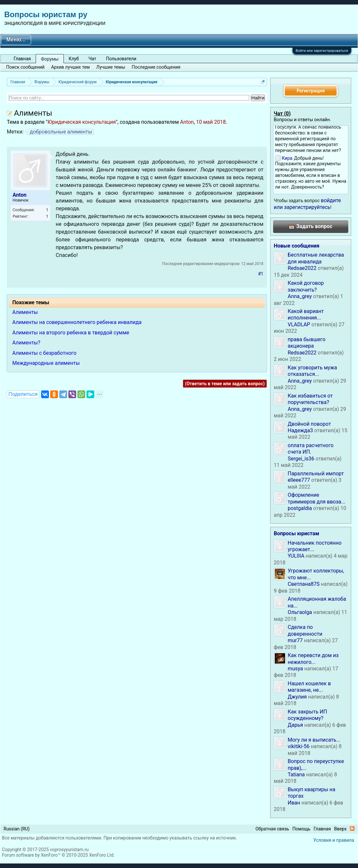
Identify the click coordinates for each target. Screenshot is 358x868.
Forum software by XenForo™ (58, 855)
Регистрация (311, 91)
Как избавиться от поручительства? (310, 399)
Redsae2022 (302, 268)
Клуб (74, 59)
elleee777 (299, 480)
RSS (352, 828)
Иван (294, 803)
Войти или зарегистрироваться (322, 51)
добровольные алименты (60, 132)
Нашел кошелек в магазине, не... (309, 687)
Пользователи (121, 59)
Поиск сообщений (25, 67)
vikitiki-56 (299, 746)
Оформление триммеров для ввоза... (317, 498)
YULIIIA (296, 556)
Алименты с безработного (44, 353)
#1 (261, 274)
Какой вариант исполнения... (306, 314)
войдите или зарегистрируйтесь (307, 204)
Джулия (297, 697)
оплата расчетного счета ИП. (311, 449)
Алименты (25, 312)
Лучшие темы (111, 67)
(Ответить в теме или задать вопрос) (225, 384)
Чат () (282, 114)
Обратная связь (272, 829)
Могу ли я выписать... (314, 740)
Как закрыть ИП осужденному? (307, 715)
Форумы (50, 59)
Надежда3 (300, 430)
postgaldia (300, 508)
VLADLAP (299, 324)
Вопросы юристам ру (46, 14)
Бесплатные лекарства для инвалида (316, 258)
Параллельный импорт (316, 474)
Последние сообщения (156, 67)
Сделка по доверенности (305, 630)
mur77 (295, 640)
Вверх (340, 829)
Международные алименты (46, 363)
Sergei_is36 (301, 459)
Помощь (301, 829)
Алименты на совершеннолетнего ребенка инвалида (77, 322)
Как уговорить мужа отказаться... (312, 371)
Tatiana (296, 775)
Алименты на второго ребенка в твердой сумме (71, 333)
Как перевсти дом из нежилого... (313, 659)
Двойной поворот (309, 424)
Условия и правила (334, 840)
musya (295, 669)
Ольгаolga (300, 612)
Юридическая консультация (82, 122)
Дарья (295, 725)
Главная (22, 59)
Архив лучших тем (71, 67)
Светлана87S (304, 584)
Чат (92, 59)
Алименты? (26, 343)
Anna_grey (300, 296)
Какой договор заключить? (306, 286)
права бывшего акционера (306, 343)
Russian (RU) (17, 829)
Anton (187, 122)
